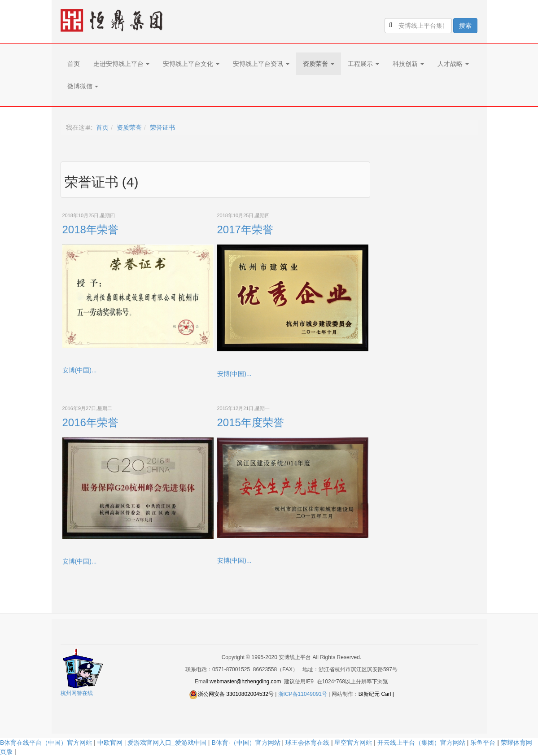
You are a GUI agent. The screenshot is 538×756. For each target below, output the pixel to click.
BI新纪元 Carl (375, 694)
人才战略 (453, 64)
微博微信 (83, 86)
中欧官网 (110, 743)
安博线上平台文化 (191, 64)
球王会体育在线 (307, 743)
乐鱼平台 (483, 743)
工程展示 (363, 64)
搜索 (465, 26)
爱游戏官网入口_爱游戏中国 (167, 743)
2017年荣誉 (245, 229)
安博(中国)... (80, 370)
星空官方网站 (353, 743)
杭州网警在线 (77, 693)
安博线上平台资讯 (261, 64)
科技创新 (408, 64)
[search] (418, 26)
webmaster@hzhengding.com (245, 682)
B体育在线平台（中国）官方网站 (46, 743)
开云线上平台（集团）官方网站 (421, 743)
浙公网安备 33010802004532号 (236, 694)
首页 (74, 64)
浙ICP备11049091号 (303, 694)
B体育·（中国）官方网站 (246, 743)
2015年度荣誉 (251, 422)
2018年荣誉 (90, 229)
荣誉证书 (162, 127)
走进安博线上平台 (122, 64)
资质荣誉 (319, 64)
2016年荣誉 (90, 422)
